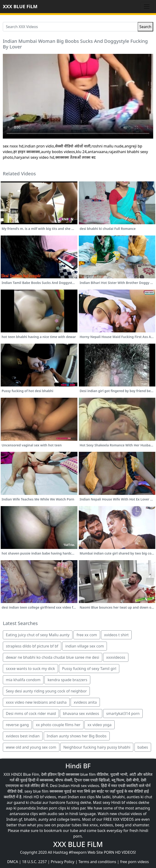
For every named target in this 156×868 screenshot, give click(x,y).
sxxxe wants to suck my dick (30, 669)
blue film (88, 774)
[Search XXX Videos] (70, 27)
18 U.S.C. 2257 (34, 862)
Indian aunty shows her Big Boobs (77, 736)
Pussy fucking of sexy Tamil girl (89, 669)
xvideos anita (85, 702)
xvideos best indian (23, 736)
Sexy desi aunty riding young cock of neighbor (46, 691)
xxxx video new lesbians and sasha (36, 702)
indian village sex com (85, 646)
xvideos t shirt (116, 635)
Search (145, 27)
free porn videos (135, 862)
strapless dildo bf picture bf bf (32, 646)
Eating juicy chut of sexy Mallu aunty (38, 635)
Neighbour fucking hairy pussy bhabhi (97, 747)
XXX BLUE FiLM (20, 6)
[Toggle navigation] (147, 7)
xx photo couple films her (58, 725)
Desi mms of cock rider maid (31, 714)
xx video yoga (100, 725)
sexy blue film (36, 791)
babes (143, 747)
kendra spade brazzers (67, 680)
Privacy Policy (63, 862)
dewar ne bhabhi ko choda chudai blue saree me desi (53, 657)
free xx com (87, 635)
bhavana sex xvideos (81, 714)
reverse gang (17, 725)
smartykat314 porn (123, 714)
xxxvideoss (116, 657)
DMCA (13, 862)
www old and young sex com (31, 747)
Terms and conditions (97, 862)
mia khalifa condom (23, 680)
